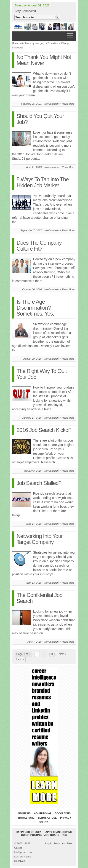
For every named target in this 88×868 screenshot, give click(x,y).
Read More (68, 104)
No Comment (52, 104)
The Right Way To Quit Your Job (42, 374)
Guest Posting (31, 835)
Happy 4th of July (28, 832)
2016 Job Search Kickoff (44, 430)
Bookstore (26, 818)
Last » (20, 659)
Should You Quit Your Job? (40, 119)
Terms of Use (47, 818)
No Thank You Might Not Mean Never (44, 60)
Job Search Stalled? (39, 483)
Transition (53, 43)
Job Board (52, 835)
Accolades (63, 813)
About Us (24, 813)
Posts (57, 843)
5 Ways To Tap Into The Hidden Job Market (43, 182)
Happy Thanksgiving (58, 832)
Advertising (43, 813)
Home (15, 43)
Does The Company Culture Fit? (39, 246)
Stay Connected (25, 11)
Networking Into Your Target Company (40, 539)
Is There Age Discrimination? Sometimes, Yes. (35, 308)
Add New (67, 843)
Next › (62, 654)
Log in (49, 843)
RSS (64, 835)
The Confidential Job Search (40, 598)
